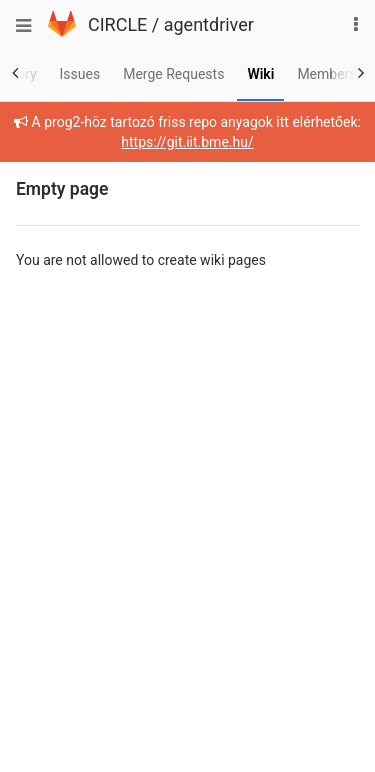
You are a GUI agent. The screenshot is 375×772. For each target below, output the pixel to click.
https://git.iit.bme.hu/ (187, 142)
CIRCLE (117, 24)
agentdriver (209, 24)
